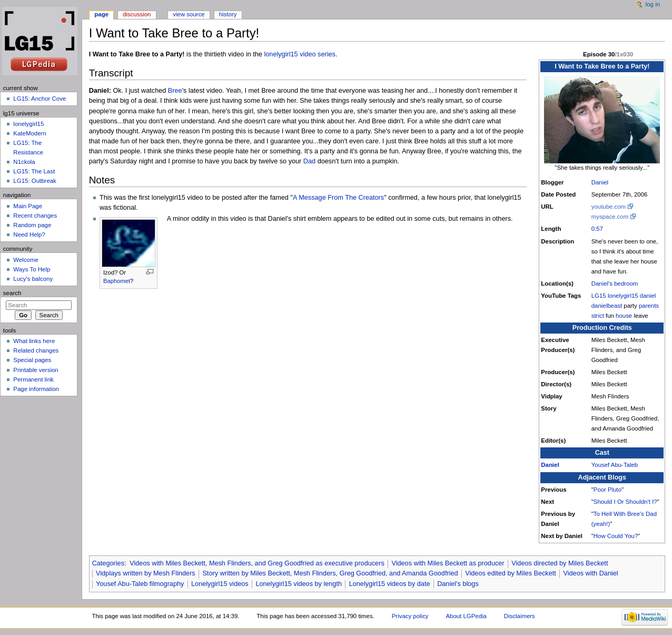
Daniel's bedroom (615, 284)
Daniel (600, 182)
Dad (309, 161)
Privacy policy (410, 616)
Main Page (28, 206)
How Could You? (616, 536)
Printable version (36, 370)
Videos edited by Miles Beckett (511, 573)
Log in (653, 4)
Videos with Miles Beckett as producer (448, 563)
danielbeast (607, 306)
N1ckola (24, 162)
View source (189, 14)
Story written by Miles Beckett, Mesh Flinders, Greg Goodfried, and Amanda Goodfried (330, 573)
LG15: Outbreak (35, 181)
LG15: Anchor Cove (39, 99)
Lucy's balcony (33, 279)
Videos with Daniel (591, 573)
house (624, 316)
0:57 (597, 229)
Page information (36, 389)
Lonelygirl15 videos (220, 584)
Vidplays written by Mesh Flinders (146, 573)
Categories (108, 563)
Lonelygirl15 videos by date (390, 584)
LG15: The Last (34, 171)
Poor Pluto (607, 490)
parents (649, 306)
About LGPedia (466, 616)
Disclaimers (520, 616)
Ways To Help (32, 269)
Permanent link (33, 379)
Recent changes (35, 216)
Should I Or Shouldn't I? (625, 502)
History (228, 14)
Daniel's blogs (458, 584)
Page (101, 14)
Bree (175, 91)
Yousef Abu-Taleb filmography (140, 584)
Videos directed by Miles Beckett (560, 563)
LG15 (599, 296)
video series (318, 54)
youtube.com (609, 207)
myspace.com (610, 217)
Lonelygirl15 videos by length (299, 584)
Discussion (137, 14)
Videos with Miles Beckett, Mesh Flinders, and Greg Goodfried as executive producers (257, 563)
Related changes (36, 350)
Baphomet (117, 281)
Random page (32, 225)
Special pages (32, 360)
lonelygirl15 (623, 296)
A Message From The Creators (338, 198)
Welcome (26, 260)
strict (598, 316)
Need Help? (29, 235)
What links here (34, 341)
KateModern (29, 133)
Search (12, 293)
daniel (648, 296)
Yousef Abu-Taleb (615, 465)
